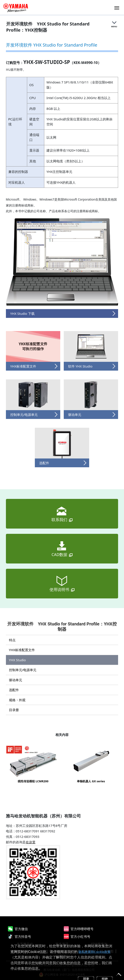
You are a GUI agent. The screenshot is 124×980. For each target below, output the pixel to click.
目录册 (14, 710)
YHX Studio (17, 660)
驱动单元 (16, 680)
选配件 (14, 690)
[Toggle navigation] (117, 7)
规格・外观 (17, 700)
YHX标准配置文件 (22, 650)
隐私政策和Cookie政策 (94, 952)
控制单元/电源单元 (23, 670)
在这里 (31, 842)
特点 (12, 640)
